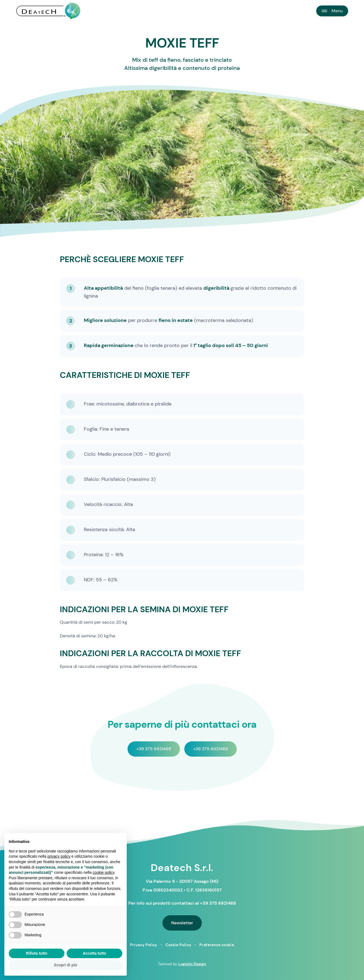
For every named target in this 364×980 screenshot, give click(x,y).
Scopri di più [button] (66, 965)
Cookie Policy (178, 945)
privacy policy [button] (59, 856)
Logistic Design (192, 964)
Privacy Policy (144, 945)
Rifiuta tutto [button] (37, 953)
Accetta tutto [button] (94, 953)
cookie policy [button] (103, 872)
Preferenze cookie (217, 945)
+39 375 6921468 (154, 749)
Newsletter (182, 923)
